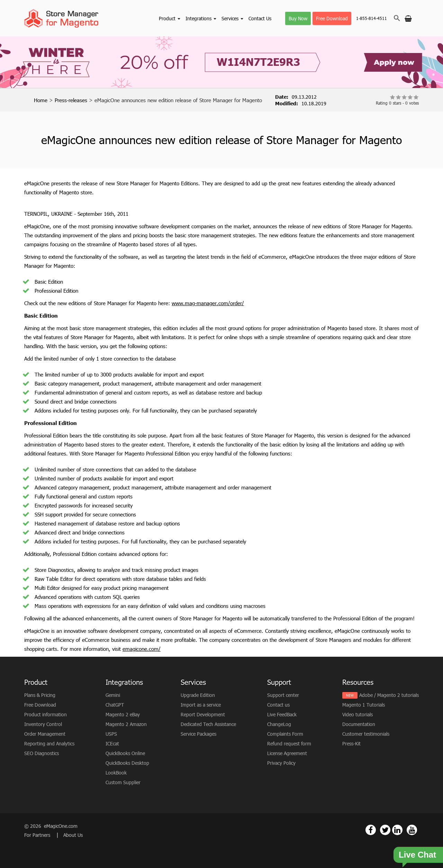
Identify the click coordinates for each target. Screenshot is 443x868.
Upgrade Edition (198, 695)
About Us (73, 835)
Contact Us (260, 18)
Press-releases (71, 100)
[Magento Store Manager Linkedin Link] (397, 830)
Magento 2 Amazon (126, 724)
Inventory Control (43, 724)
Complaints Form (285, 734)
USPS (111, 734)
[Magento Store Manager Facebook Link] (371, 830)
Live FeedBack (282, 714)
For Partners (38, 835)
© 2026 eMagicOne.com (51, 826)
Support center (283, 695)
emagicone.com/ (142, 649)
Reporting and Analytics (49, 743)
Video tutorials (358, 714)
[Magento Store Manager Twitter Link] (385, 830)
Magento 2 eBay (123, 714)
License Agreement (287, 753)
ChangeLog (279, 724)
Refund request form (289, 743)
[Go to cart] (408, 18)
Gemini (113, 695)
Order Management (45, 734)
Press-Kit (351, 743)
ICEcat (112, 743)
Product (170, 18)
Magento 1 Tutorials (364, 705)
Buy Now (298, 18)
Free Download (332, 18)
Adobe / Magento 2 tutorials (389, 695)
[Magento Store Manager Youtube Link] (412, 830)
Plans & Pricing (40, 695)
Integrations (201, 18)
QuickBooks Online (125, 753)
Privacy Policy (281, 763)
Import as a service (201, 705)
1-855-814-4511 (372, 18)
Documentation (359, 724)
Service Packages (198, 734)
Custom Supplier (123, 782)
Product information (46, 714)
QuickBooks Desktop (127, 763)
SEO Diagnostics (42, 753)
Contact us (278, 705)
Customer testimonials (366, 734)
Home (41, 100)
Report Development (203, 714)
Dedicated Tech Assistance (208, 724)
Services (232, 18)
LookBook (116, 773)
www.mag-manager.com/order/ (208, 303)
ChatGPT (115, 705)
